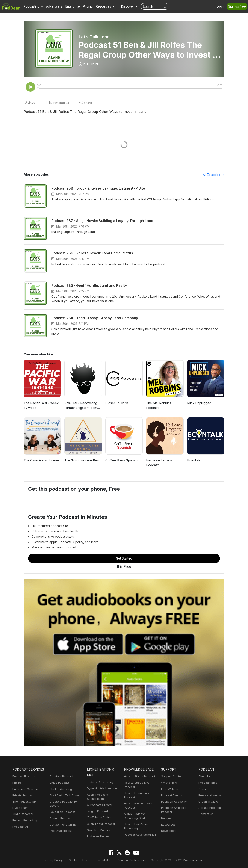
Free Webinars (171, 789)
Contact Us (206, 814)
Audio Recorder (23, 814)
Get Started (124, 558)
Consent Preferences (131, 860)
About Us (205, 776)
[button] (33, 6)
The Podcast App (24, 801)
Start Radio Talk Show (64, 795)
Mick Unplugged (200, 403)
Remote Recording (25, 820)
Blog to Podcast (97, 811)
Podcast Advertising (100, 782)
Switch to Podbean (99, 830)
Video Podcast (59, 783)
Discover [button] (128, 6)
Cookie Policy (79, 860)
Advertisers (54, 6)
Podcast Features (24, 776)
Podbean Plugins (98, 836)
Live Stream (20, 808)
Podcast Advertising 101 (140, 835)
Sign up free (237, 6)
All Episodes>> (214, 175)
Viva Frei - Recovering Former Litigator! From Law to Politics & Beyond (83, 406)
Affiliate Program (210, 808)
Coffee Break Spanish (122, 460)
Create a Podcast (61, 776)
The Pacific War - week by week (41, 405)
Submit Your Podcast (101, 824)
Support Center (171, 776)
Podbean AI (20, 827)
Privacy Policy (54, 860)
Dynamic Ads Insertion (102, 788)
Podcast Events (171, 795)
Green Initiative (208, 801)
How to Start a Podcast (139, 776)
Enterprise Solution (25, 789)
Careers (204, 789)
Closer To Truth (117, 403)
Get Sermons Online (63, 824)
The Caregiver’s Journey (42, 460)
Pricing (88, 6)
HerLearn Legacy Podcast (159, 463)
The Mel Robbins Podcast (159, 405)
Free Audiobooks (61, 831)
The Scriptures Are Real (82, 460)
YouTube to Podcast (100, 817)
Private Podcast (23, 795)
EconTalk (194, 460)
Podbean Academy (174, 801)
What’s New (169, 783)
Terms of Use (103, 860)
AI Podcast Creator (99, 805)
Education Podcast (62, 812)
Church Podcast (60, 818)
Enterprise (73, 6)
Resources (168, 824)
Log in (221, 6)
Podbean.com (191, 860)
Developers (169, 831)
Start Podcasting (61, 789)
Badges (166, 818)
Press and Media (210, 795)
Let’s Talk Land (94, 37)
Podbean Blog (208, 783)
